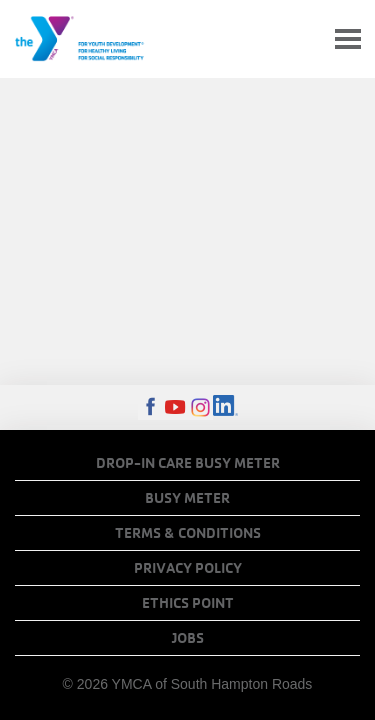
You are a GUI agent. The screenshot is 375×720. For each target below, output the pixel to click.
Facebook (150, 407)
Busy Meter (187, 498)
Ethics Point (188, 603)
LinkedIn (225, 407)
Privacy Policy (188, 568)
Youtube (175, 407)
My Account (301, 39)
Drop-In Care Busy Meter (188, 463)
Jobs (188, 638)
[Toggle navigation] (348, 39)
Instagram (200, 407)
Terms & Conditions (188, 533)
